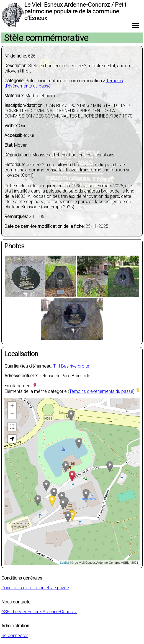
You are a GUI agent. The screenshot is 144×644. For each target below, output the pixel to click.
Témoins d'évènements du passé (101, 391)
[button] (12, 439)
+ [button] (12, 406)
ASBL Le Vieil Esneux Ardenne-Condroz (39, 612)
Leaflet (65, 563)
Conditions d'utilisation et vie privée (35, 588)
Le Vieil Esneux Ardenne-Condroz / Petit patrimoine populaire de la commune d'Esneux (75, 11)
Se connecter (15, 636)
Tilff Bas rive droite (71, 366)
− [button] (12, 415)
